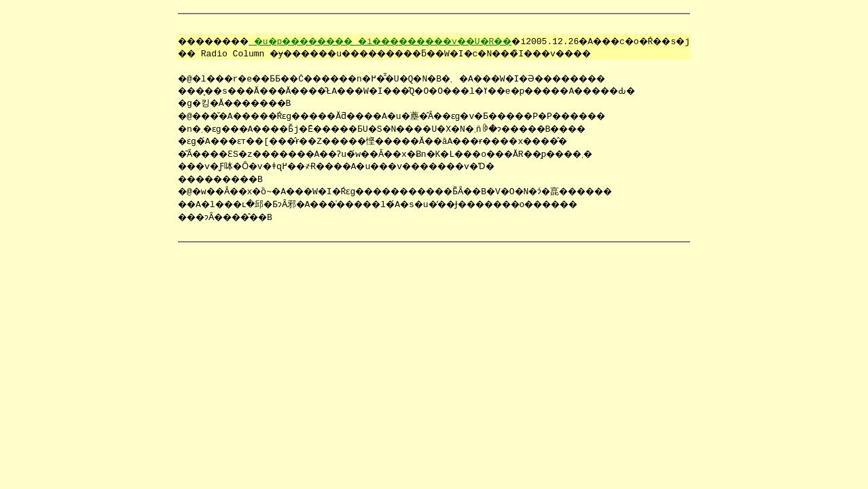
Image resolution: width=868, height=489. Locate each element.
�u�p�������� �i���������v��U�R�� (378, 41)
